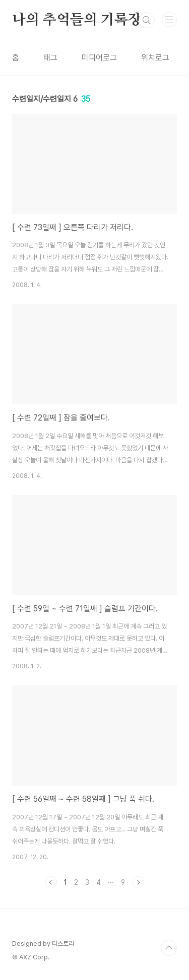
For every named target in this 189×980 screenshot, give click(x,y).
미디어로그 (99, 58)
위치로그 (155, 58)
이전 (51, 882)
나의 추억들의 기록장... (82, 20)
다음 (138, 882)
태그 (50, 58)
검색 (147, 20)
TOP (169, 948)
